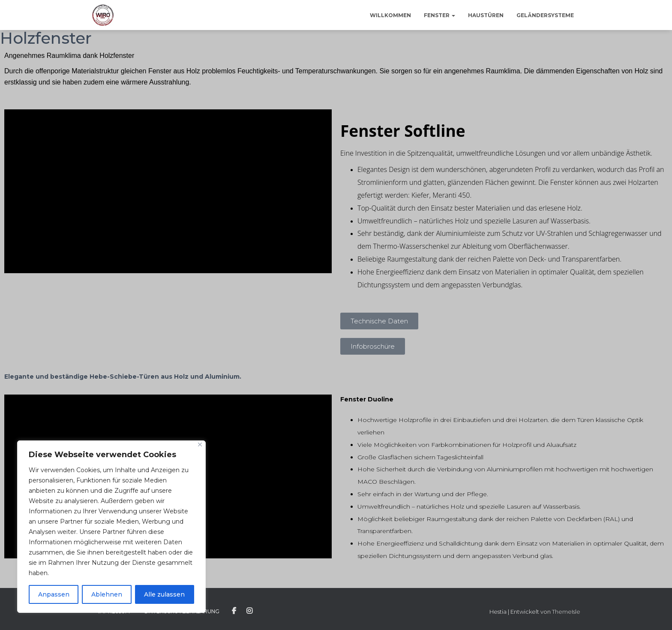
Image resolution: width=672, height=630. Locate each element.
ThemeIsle (566, 612)
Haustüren (486, 15)
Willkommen (390, 15)
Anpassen (54, 594)
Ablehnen (107, 594)
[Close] (200, 445)
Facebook (234, 611)
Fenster (439, 15)
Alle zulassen (164, 594)
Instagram (249, 611)
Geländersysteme (545, 15)
